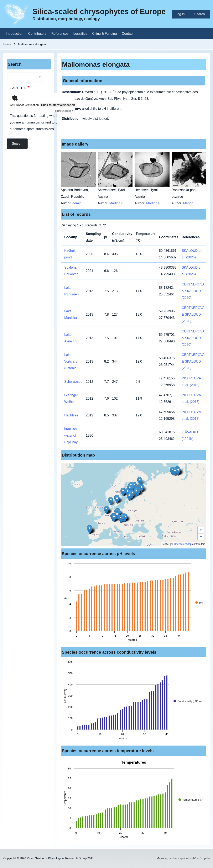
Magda (188, 203)
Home (7, 44)
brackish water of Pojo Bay (71, 435)
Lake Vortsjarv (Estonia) (71, 361)
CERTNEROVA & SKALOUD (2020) (193, 291)
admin (77, 203)
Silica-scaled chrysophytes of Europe (99, 12)
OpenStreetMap (183, 544)
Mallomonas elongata (96, 64)
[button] (129, 497)
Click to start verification (58, 105)
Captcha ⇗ (64, 111)
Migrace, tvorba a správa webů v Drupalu (183, 858)
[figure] (134, 603)
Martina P (116, 203)
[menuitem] (182, 14)
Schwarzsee (73, 382)
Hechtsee (71, 415)
